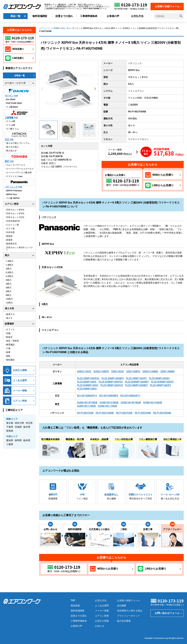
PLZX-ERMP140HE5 (159, 378)
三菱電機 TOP (11, 118)
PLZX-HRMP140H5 (87, 389)
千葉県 (10, 427)
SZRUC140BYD (101, 371)
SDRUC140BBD (150, 371)
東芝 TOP (9, 161)
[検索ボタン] (181, 16)
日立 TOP (9, 139)
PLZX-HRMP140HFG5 (112, 385)
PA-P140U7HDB (124, 413)
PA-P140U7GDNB (105, 413)
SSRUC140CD (84, 371)
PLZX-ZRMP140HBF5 (113, 378)
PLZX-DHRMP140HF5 (162, 382)
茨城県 (18, 427)
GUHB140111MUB (107, 406)
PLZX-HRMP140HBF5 (136, 385)
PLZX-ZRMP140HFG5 (88, 378)
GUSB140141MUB (152, 403)
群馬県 (10, 431)
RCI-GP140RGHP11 (130, 396)
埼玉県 (29, 423)
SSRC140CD (118, 371)
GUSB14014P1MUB (131, 403)
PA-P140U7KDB (143, 413)
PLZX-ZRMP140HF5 (136, 378)
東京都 (10, 423)
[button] (95, 89)
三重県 (10, 444)
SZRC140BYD (133, 371)
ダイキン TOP (11, 96)
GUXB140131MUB (109, 403)
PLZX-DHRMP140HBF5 (137, 382)
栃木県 (27, 427)
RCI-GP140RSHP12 (87, 396)
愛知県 (10, 440)
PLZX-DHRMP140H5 (88, 385)
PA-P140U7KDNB (162, 413)
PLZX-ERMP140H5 (87, 382)
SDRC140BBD (167, 371)
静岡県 (18, 440)
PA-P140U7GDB (85, 413)
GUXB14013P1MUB (87, 403)
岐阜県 (27, 440)
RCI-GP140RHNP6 (109, 396)
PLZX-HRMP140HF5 (160, 385)
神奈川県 (19, 423)
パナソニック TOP (13, 187)
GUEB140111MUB (86, 406)
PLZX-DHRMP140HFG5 (111, 382)
